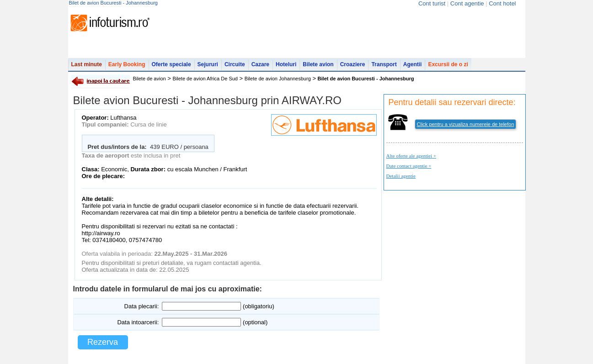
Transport (384, 64)
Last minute (87, 64)
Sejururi (208, 64)
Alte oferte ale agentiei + (411, 156)
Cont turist (432, 3)
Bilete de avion (150, 79)
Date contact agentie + (409, 166)
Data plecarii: (142, 306)
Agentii (413, 64)
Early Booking (127, 64)
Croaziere (353, 64)
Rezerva (103, 342)
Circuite (235, 64)
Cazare (260, 64)
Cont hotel (502, 3)
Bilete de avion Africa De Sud (205, 79)
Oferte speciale (171, 64)
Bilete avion (318, 64)
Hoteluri (286, 64)
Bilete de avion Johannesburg (278, 79)
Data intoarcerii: (138, 322)
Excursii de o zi (448, 64)
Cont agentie (467, 3)
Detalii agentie (401, 176)
